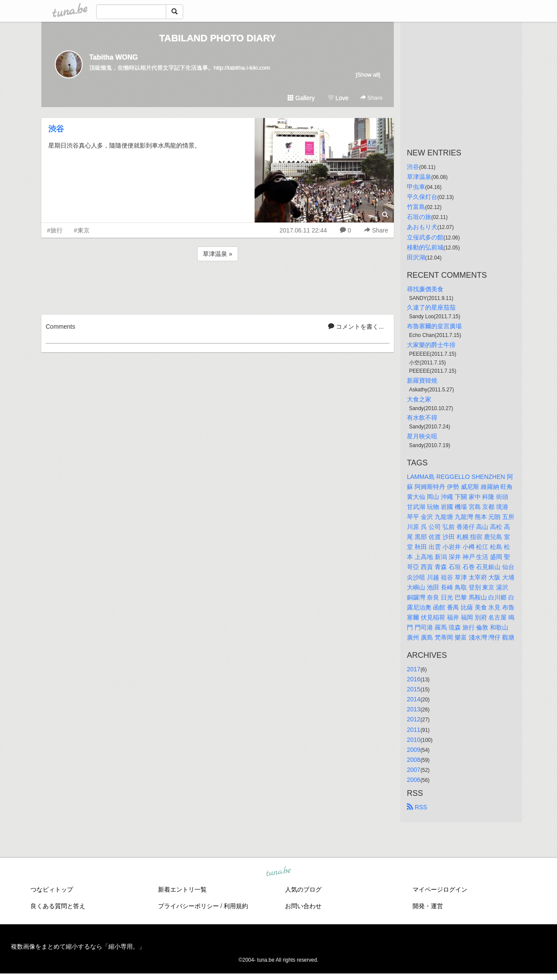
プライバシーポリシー (188, 906)
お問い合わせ (303, 906)
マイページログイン (440, 889)
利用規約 (236, 906)
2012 (414, 719)
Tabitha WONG (114, 57)
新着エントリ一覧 (182, 889)
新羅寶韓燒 (422, 381)
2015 (414, 689)
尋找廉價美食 (425, 289)
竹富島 (416, 207)
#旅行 (55, 230)
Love (338, 98)
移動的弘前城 (425, 247)
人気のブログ (303, 889)
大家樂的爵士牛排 (431, 345)
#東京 (82, 230)
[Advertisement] (218, 286)
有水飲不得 (422, 418)
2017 (414, 669)
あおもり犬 (422, 227)
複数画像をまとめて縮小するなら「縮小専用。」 (78, 946)
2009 (414, 750)
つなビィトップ (52, 889)
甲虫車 (416, 187)
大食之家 (419, 399)
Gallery (301, 98)
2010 (414, 740)
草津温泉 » (218, 254)
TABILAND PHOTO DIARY (218, 38)
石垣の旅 (419, 217)
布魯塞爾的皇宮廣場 (434, 326)
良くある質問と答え (58, 906)
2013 (414, 709)
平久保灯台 (422, 197)
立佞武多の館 (425, 237)
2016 (414, 679)
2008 (414, 760)
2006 (414, 780)
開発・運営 (428, 906)
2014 (414, 699)
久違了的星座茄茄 (431, 307)
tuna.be (278, 872)
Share (371, 98)
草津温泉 (419, 177)
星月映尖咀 (422, 436)
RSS (417, 807)
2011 (414, 730)
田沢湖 (416, 257)
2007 (414, 770)
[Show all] (368, 75)
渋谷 (56, 129)
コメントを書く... (356, 327)
